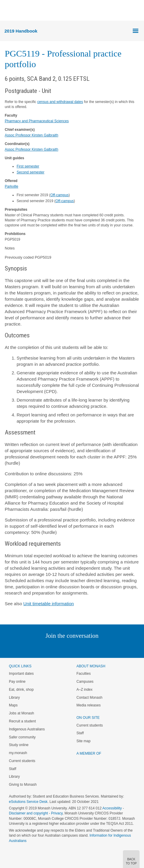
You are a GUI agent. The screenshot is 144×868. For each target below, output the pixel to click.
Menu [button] (8, 11)
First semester (28, 166)
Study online (19, 745)
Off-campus (59, 195)
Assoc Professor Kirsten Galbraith (31, 135)
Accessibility (112, 808)
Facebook (66, 648)
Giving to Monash (23, 785)
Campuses (85, 682)
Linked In (42, 648)
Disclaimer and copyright (28, 813)
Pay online (17, 682)
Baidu (113, 648)
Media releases (89, 705)
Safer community (22, 737)
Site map (84, 741)
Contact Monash (90, 698)
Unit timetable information (49, 604)
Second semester (30, 172)
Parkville (11, 186)
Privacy (57, 813)
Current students (22, 761)
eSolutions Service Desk (28, 802)
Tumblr (89, 648)
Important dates (21, 674)
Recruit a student (22, 721)
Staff (12, 769)
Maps (13, 705)
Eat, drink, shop (21, 690)
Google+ (76, 648)
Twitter (55, 648)
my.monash (18, 753)
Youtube (101, 648)
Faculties (84, 674)
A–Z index (85, 690)
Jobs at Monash (22, 713)
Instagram (30, 648)
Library (14, 698)
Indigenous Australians (27, 729)
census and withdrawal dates (60, 102)
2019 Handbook (21, 31)
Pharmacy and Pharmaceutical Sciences (37, 121)
